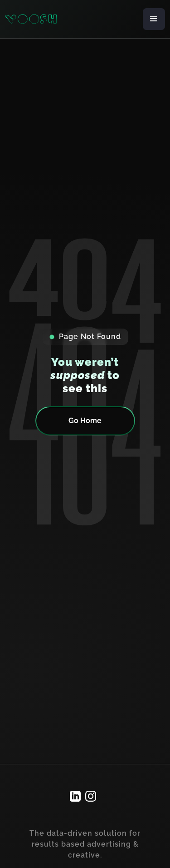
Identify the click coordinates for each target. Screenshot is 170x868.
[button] (154, 19)
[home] (31, 19)
